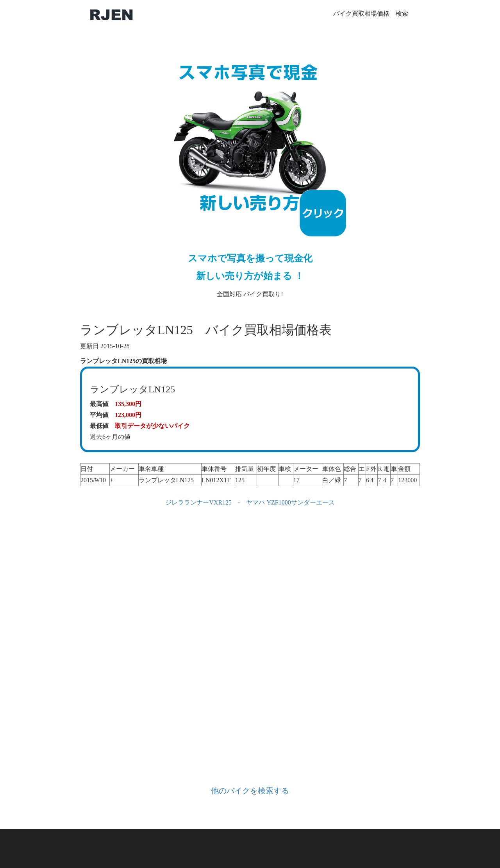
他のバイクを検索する (250, 791)
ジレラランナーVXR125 (198, 502)
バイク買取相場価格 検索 (371, 13)
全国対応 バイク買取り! (250, 170)
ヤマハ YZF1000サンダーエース (290, 502)
